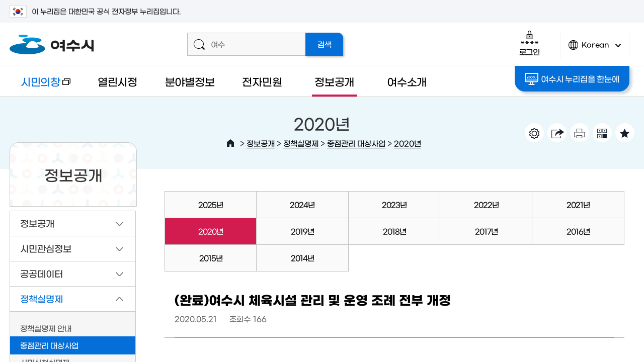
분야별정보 (190, 81)
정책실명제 (301, 143)
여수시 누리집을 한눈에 (572, 79)
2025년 (211, 204)
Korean (595, 49)
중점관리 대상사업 (356, 143)
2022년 (486, 204)
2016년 (578, 231)
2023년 (394, 204)
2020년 (408, 143)
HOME (230, 143)
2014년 (302, 258)
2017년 (486, 231)
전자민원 (262, 81)
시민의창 (40, 86)
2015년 (211, 258)
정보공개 (334, 81)
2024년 (302, 204)
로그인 (530, 43)
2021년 (578, 204)
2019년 (302, 231)
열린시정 (117, 81)
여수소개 (407, 81)
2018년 (394, 231)
